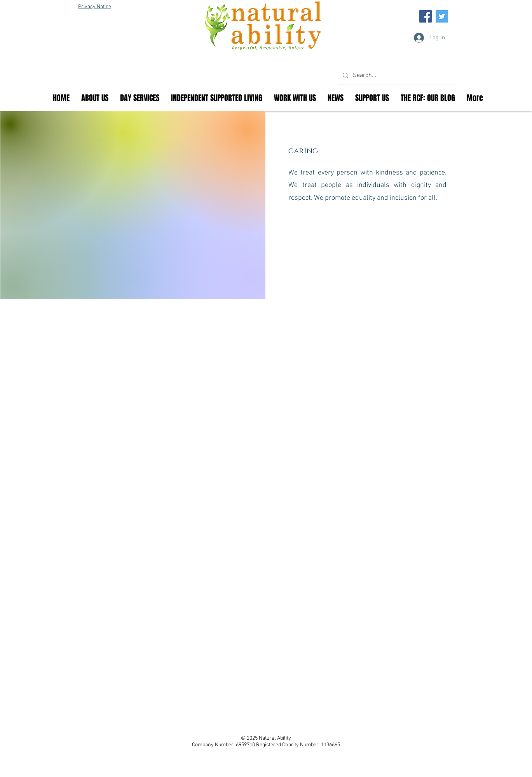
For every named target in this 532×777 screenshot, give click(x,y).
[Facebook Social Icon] (426, 16)
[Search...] (396, 76)
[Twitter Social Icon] (442, 16)
